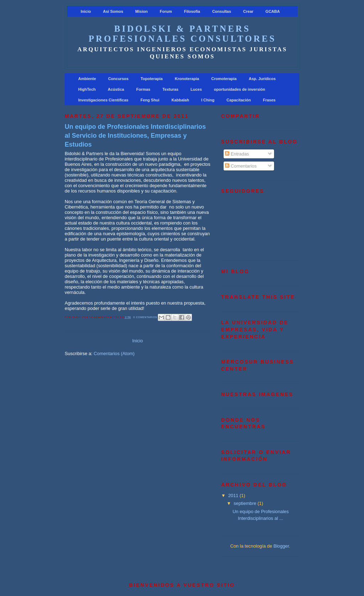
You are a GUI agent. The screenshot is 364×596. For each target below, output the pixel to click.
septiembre (245, 503)
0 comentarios (145, 317)
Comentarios (241, 166)
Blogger (281, 546)
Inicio (138, 341)
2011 (234, 495)
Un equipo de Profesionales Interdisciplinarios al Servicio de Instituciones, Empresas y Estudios (135, 136)
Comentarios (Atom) (114, 354)
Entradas (237, 154)
